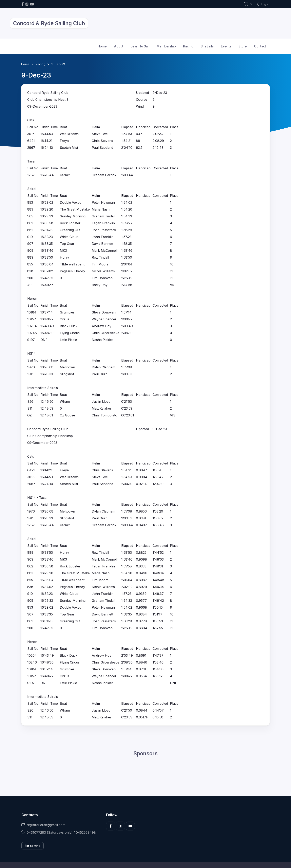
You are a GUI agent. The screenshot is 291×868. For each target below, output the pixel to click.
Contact (260, 46)
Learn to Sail (140, 46)
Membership (166, 46)
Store (243, 46)
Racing (188, 46)
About (119, 46)
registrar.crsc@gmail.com (43, 825)
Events (226, 46)
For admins (33, 846)
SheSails (207, 46)
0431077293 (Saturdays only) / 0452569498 (59, 832)
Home (102, 46)
